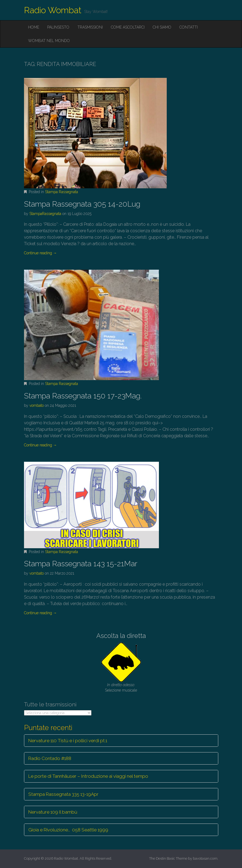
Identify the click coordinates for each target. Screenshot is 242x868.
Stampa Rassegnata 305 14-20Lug (82, 204)
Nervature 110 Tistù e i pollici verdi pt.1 (68, 741)
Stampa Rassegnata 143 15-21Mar (81, 564)
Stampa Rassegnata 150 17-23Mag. (83, 396)
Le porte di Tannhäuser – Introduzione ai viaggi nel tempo (88, 776)
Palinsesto (58, 27)
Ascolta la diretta (121, 636)
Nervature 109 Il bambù (53, 812)
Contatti (189, 27)
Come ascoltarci (128, 27)
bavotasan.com (205, 858)
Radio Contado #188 (50, 758)
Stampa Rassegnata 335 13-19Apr (63, 794)
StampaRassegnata (45, 214)
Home (34, 27)
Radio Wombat (53, 10)
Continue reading (40, 253)
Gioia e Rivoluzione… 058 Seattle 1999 (68, 830)
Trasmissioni (90, 27)
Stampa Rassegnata (62, 192)
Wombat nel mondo (49, 41)
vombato (37, 405)
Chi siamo (162, 27)
